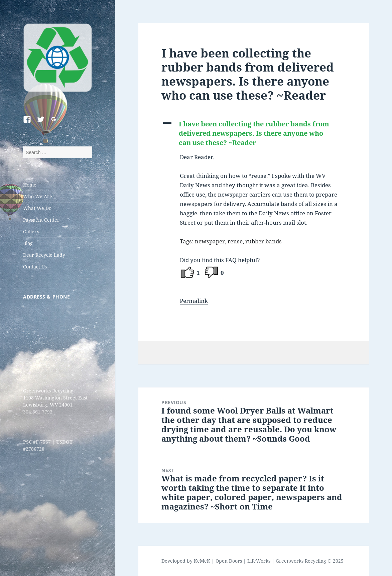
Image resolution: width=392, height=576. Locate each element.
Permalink (194, 301)
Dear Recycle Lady (44, 255)
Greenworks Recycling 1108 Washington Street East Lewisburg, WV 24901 (55, 398)
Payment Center (41, 220)
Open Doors (229, 561)
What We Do (37, 208)
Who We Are (38, 196)
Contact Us (35, 267)
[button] (254, 133)
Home (30, 185)
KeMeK (202, 561)
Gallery (31, 232)
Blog (28, 243)
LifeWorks (259, 561)
